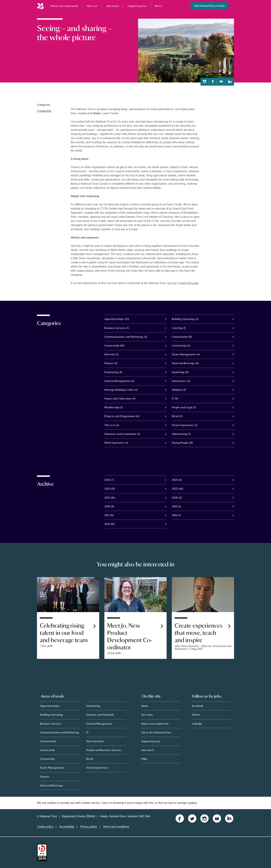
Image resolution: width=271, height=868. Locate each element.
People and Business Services (104, 750)
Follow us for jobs (207, 696)
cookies (192, 803)
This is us (92, 6)
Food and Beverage (52, 785)
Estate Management (52, 768)
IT (87, 732)
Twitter (196, 715)
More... (159, 6)
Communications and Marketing (60, 732)
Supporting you (137, 6)
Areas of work (52, 696)
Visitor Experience (97, 768)
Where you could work (64, 6)
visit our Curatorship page (183, 283)
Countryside (48, 750)
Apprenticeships (50, 706)
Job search (113, 6)
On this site (151, 696)
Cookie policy (45, 827)
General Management (99, 724)
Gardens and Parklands (100, 715)
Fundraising (93, 706)
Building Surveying (52, 715)
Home (145, 706)
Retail (90, 759)
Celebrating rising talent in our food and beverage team (64, 633)
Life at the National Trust (156, 732)
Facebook (198, 706)
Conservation (48, 741)
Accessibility (67, 827)
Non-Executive (95, 741)
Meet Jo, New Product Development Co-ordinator (130, 637)
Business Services (51, 724)
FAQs (144, 759)
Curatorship (44, 111)
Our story (147, 715)
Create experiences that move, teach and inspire (199, 633)
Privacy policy (89, 827)
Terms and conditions (116, 827)
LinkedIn (197, 724)
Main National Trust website (209, 6)
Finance (45, 777)
